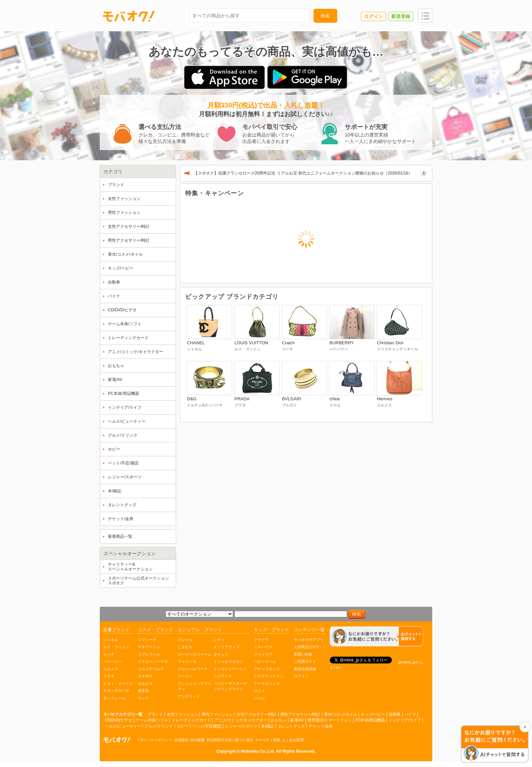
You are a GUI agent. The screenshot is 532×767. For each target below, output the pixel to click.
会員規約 (181, 740)
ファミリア (263, 654)
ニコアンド (223, 676)
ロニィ (259, 691)
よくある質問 (293, 740)
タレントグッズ (291, 726)
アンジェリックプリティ (195, 686)
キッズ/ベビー (373, 714)
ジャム (259, 698)
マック (143, 698)
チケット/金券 (321, 726)
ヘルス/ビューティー (123, 726)
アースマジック (267, 683)
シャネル (111, 640)
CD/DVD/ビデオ (118, 720)
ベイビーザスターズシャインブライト (230, 686)
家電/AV (297, 720)
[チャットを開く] (495, 744)
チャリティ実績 (268, 740)
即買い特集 (303, 654)
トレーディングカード (191, 720)
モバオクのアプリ (309, 640)
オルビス (145, 683)
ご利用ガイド (305, 661)
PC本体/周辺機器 (370, 720)
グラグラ (261, 640)
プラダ (109, 676)
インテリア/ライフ (405, 720)
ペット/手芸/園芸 (207, 726)
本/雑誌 (267, 726)
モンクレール (114, 698)
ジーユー (185, 676)
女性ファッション (182, 714)
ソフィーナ (147, 640)
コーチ (109, 654)
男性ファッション (217, 714)
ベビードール (265, 661)
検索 (325, 16)
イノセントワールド (230, 669)
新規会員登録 (305, 669)
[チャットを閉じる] (525, 727)
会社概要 (197, 740)
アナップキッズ (267, 669)
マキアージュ (149, 647)
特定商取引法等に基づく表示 (230, 740)
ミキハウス (263, 647)
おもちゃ (279, 720)
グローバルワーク (193, 669)
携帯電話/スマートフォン (329, 720)
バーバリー (112, 661)
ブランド (155, 714)
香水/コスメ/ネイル (341, 714)
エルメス (111, 669)
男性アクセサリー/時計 (300, 714)
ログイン (301, 676)
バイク (410, 714)
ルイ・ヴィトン (116, 647)
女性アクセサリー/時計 (256, 714)
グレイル (185, 640)
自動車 (395, 714)
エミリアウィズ (226, 647)
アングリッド (189, 696)
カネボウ (145, 676)
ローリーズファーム (195, 654)
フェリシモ (187, 661)
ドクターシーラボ (153, 661)
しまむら (185, 647)
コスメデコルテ (151, 669)
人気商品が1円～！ (310, 647)
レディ (219, 640)
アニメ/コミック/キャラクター (241, 720)
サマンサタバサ (116, 691)
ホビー (183, 726)
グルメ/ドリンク (159, 726)
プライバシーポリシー (154, 740)
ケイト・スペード (118, 683)
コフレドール (149, 654)
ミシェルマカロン (228, 661)
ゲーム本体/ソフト (152, 720)
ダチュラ (221, 654)
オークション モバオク (117, 740)
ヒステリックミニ (269, 676)
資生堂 (143, 691)
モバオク (129, 16)
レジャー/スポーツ (241, 726)
